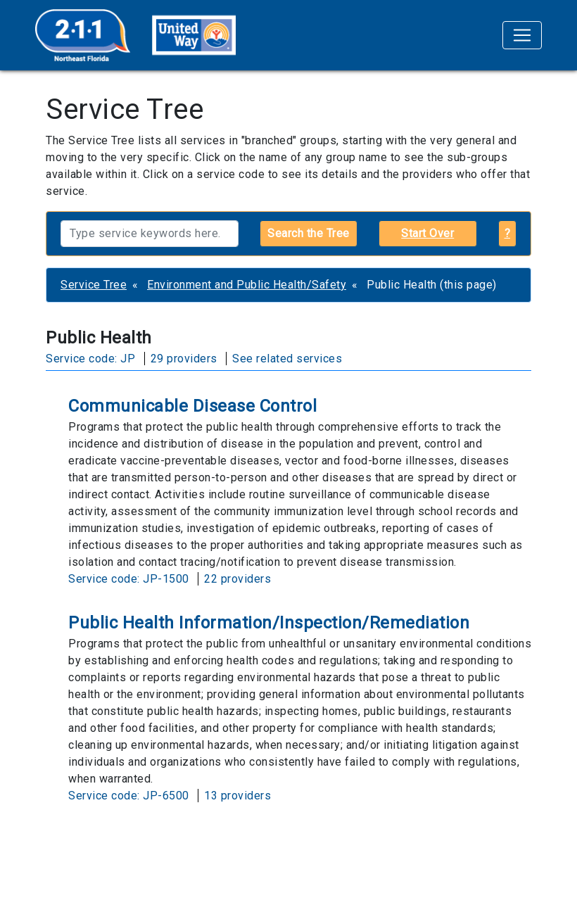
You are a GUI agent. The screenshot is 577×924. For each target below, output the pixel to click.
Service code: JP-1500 (129, 579)
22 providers (237, 579)
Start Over (427, 233)
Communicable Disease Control (192, 406)
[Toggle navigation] (522, 35)
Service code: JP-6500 (129, 796)
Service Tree (94, 285)
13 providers (237, 796)
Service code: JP (90, 359)
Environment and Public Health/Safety (247, 285)
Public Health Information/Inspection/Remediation (269, 623)
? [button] (508, 233)
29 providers (184, 359)
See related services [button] (287, 359)
